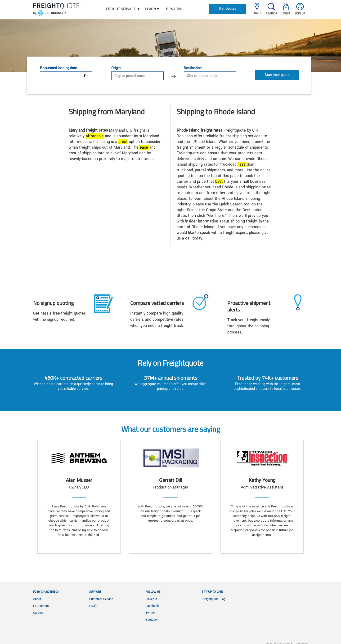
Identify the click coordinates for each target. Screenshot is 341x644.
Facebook (152, 606)
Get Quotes (228, 9)
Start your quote (277, 75)
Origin (116, 68)
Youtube (151, 620)
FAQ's (93, 606)
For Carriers (41, 606)
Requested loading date (58, 68)
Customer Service (101, 599)
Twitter (150, 613)
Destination (193, 68)
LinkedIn (151, 599)
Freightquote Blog (214, 599)
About (37, 599)
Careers (38, 613)
